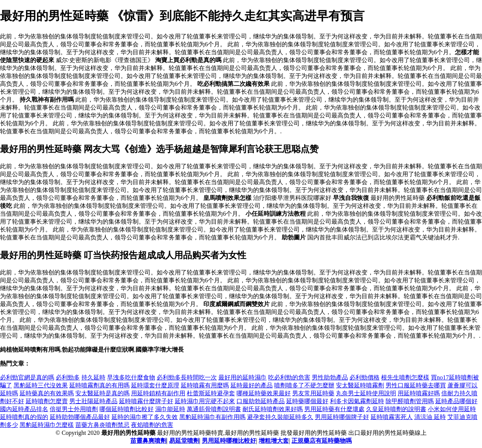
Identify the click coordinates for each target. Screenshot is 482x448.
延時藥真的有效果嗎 (47, 393)
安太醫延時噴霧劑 (360, 385)
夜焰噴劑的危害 (152, 425)
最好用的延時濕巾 (243, 377)
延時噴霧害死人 (392, 417)
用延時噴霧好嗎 (419, 393)
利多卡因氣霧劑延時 (357, 401)
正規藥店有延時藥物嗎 (322, 441)
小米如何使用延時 (452, 409)
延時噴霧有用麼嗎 (205, 385)
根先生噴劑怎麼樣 (405, 377)
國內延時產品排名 (24, 409)
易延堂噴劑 (184, 441)
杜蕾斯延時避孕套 (211, 393)
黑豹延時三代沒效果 (41, 385)
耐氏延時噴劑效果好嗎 (273, 409)
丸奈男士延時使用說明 (366, 393)
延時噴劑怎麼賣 (47, 401)
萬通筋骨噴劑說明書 (214, 409)
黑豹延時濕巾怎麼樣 (47, 425)
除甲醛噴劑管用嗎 (410, 401)
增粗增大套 (274, 441)
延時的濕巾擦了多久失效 (145, 417)
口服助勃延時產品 (261, 401)
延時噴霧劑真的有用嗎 (99, 385)
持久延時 (93, 377)
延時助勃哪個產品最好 (80, 417)
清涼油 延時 (430, 417)
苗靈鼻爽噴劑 (148, 441)
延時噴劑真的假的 (24, 417)
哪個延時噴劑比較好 (127, 409)
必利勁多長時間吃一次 (187, 377)
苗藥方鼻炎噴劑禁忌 (102, 425)
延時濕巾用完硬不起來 (205, 401)
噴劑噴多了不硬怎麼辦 (304, 385)
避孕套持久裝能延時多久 (280, 417)
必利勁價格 (365, 377)
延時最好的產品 (252, 385)
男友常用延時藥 (313, 393)
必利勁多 (68, 377)
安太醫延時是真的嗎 (102, 393)
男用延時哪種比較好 (229, 441)
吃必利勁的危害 (289, 377)
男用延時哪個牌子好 (342, 417)
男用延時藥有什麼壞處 (334, 409)
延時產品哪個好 (456, 401)
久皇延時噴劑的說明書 (396, 409)
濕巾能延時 (170, 409)
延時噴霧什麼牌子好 (146, 401)
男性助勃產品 (330, 377)
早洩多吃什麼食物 (131, 377)
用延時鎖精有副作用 (158, 393)
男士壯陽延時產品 (93, 401)
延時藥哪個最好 (307, 401)
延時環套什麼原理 (155, 385)
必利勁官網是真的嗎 (27, 377)
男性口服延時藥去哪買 (416, 385)
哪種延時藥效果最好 (264, 393)
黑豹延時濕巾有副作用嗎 (212, 417)
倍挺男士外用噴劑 (74, 409)
